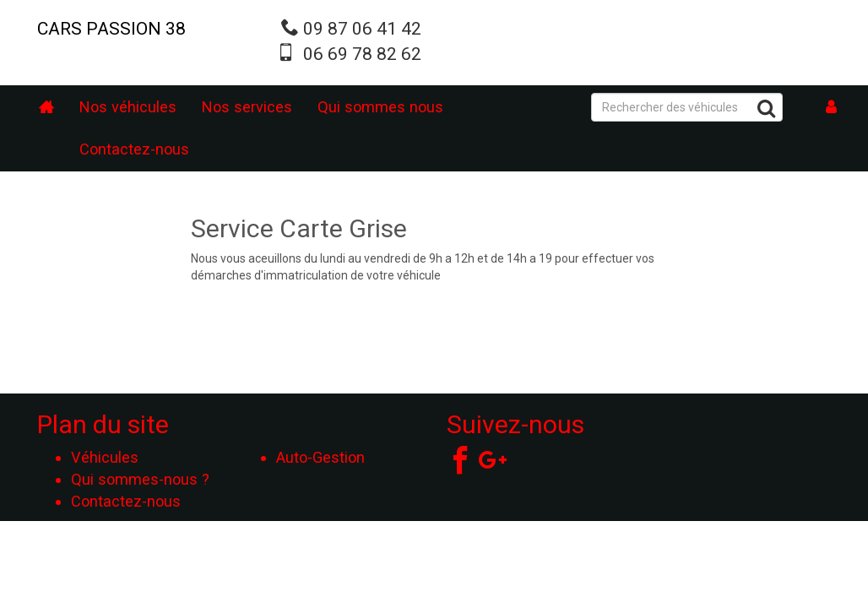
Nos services (247, 107)
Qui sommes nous (380, 107)
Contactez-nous (134, 149)
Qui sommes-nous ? (140, 479)
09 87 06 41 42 (362, 29)
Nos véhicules (128, 107)
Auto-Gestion (320, 457)
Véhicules (105, 457)
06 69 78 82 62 (362, 54)
